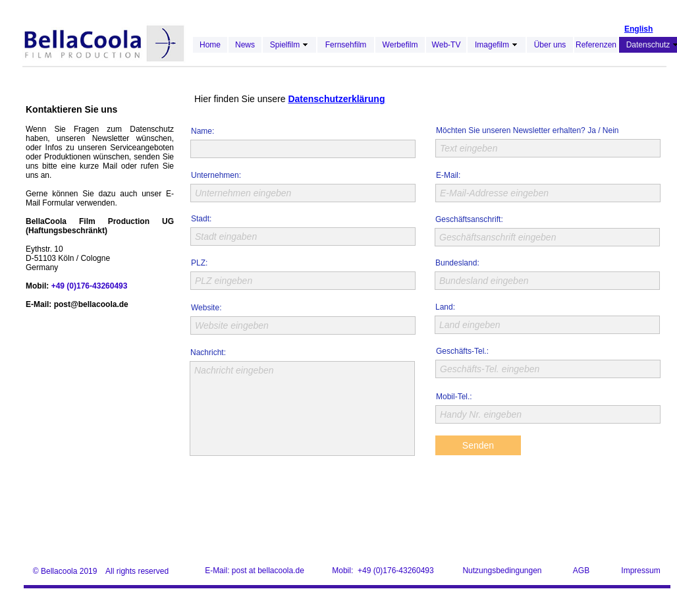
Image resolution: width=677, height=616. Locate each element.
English (638, 29)
